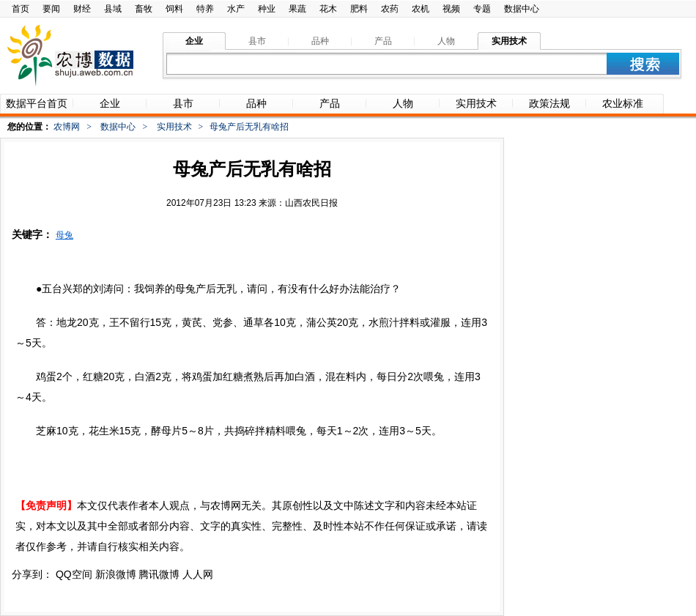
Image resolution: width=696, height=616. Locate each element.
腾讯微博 (159, 574)
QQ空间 (74, 574)
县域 (113, 9)
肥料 (359, 9)
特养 (205, 9)
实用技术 (174, 127)
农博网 (67, 127)
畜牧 (144, 9)
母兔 (64, 235)
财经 (82, 9)
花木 (328, 9)
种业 (267, 9)
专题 (482, 9)
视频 (451, 9)
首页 (21, 9)
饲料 (174, 9)
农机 (421, 9)
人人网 (198, 574)
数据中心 (522, 9)
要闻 (51, 9)
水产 (236, 9)
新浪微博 (116, 574)
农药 (390, 9)
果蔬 (297, 9)
